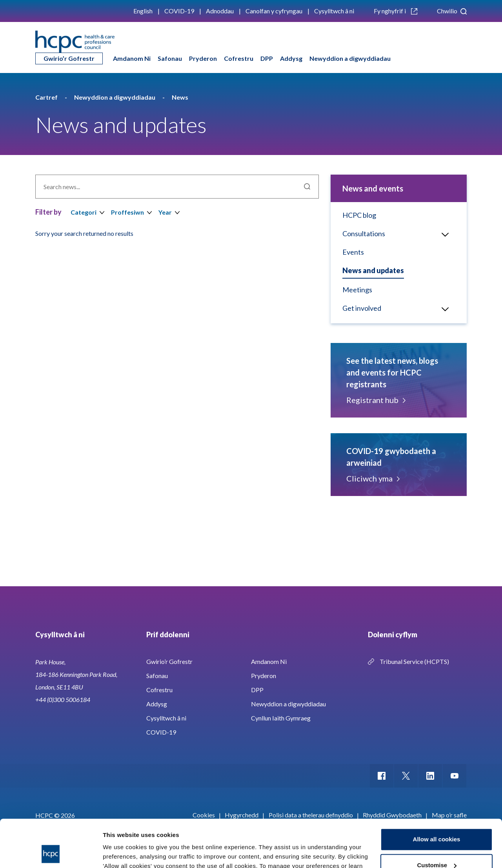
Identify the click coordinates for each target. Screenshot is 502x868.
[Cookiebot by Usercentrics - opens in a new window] (51, 853)
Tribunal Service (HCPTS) (414, 661)
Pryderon (203, 58)
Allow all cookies (437, 795)
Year (165, 212)
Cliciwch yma (372, 478)
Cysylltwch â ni (334, 11)
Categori (84, 212)
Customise (437, 820)
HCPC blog (359, 215)
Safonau (170, 58)
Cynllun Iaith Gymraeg (281, 718)
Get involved (362, 308)
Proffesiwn (127, 212)
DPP (267, 58)
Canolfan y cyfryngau (274, 11)
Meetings (357, 290)
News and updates (373, 270)
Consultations (364, 233)
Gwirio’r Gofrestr (69, 58)
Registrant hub (375, 400)
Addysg (291, 58)
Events (353, 252)
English (143, 11)
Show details (121, 852)
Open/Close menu (442, 234)
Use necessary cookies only (437, 846)
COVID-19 (179, 11)
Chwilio (452, 11)
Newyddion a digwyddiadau (350, 58)
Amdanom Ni (132, 58)
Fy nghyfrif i (396, 11)
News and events (373, 188)
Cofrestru (239, 58)
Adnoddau (220, 11)
